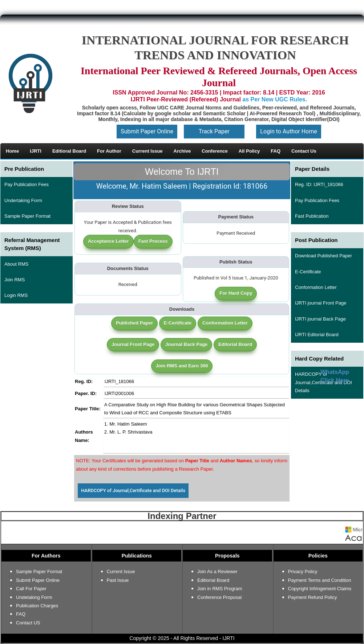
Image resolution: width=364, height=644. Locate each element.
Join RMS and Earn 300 (182, 366)
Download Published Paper (323, 256)
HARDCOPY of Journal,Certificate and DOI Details (133, 490)
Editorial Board (235, 344)
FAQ (21, 614)
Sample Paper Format (27, 216)
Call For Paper (31, 589)
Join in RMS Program (220, 589)
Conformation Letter (225, 323)
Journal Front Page (133, 344)
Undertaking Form (23, 200)
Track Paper (214, 131)
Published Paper (134, 323)
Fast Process (153, 241)
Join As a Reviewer (217, 571)
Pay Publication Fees (27, 184)
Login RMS (16, 295)
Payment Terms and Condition (320, 580)
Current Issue (121, 571)
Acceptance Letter (108, 241)
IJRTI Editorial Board (317, 335)
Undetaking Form (34, 597)
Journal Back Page (186, 344)
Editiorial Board (213, 580)
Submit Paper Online (147, 131)
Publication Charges (37, 606)
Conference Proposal (219, 597)
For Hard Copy (236, 293)
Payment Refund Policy (313, 597)
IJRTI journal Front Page (321, 303)
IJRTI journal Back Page (320, 319)
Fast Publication (312, 216)
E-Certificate (178, 323)
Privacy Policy (303, 571)
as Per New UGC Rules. (275, 99)
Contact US (28, 623)
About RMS (16, 264)
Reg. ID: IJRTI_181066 (319, 184)
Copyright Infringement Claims (320, 589)
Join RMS (15, 280)
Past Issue (118, 580)
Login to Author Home (288, 131)
